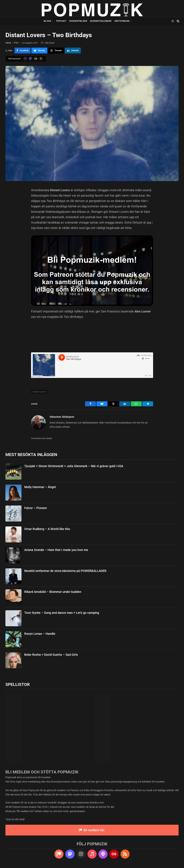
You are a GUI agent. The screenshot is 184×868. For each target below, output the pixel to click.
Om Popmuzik (122, 21)
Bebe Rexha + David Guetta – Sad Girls (51, 655)
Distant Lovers (39, 392)
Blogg (47, 21)
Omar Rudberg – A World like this (47, 529)
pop (16, 43)
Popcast (61, 21)
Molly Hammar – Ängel (40, 487)
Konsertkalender (101, 21)
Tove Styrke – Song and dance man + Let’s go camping (62, 613)
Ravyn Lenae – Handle (40, 634)
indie (8, 43)
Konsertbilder (78, 21)
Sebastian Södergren (62, 417)
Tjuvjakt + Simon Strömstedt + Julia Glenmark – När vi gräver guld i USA (74, 466)
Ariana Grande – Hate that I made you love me (56, 550)
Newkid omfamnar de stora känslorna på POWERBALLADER (65, 571)
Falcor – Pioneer (36, 508)
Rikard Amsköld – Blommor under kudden (53, 592)
